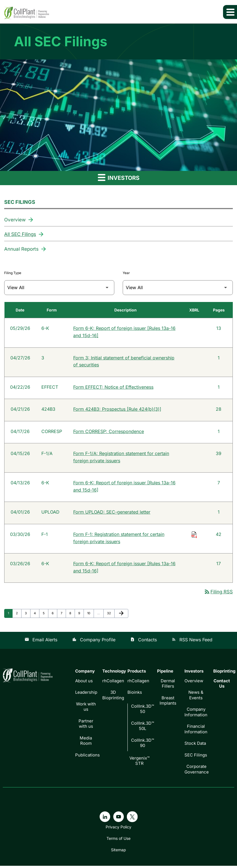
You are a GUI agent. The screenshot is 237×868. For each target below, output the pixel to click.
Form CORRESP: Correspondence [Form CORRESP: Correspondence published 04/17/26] (109, 432)
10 (90, 615)
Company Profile (94, 642)
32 (110, 615)
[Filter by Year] (178, 287)
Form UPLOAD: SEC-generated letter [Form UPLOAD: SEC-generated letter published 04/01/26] (112, 514)
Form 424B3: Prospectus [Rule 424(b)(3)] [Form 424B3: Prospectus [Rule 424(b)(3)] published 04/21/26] (117, 410)
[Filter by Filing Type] (59, 287)
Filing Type (13, 273)
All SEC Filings (20, 234)
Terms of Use (118, 841)
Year (126, 273)
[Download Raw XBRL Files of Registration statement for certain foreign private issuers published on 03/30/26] (194, 536)
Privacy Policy (118, 829)
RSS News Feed (192, 642)
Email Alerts (41, 642)
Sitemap (118, 852)
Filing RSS (218, 594)
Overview (15, 220)
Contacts (144, 642)
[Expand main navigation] (230, 12)
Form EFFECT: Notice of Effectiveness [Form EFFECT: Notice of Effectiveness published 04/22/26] (113, 388)
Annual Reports (21, 249)
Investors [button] (119, 177)
